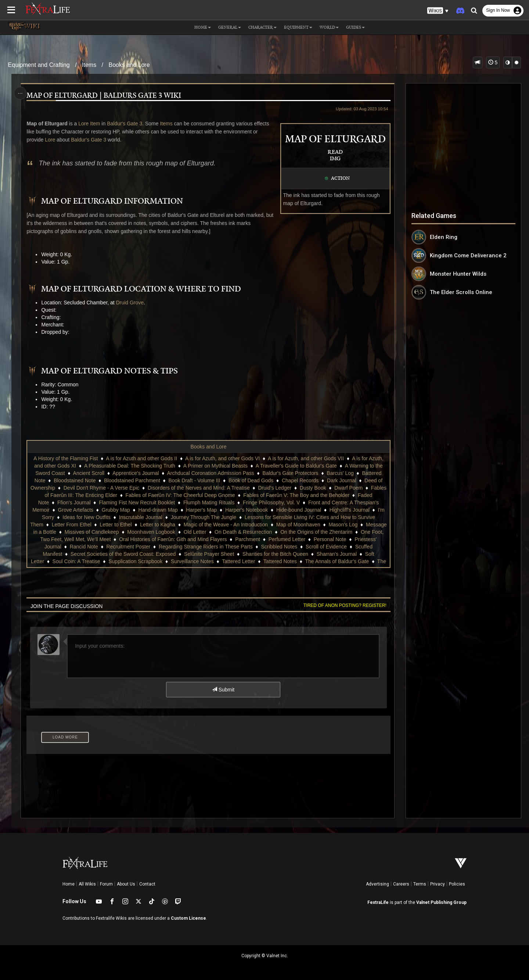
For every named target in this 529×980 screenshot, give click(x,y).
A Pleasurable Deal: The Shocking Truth (130, 466)
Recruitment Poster (128, 547)
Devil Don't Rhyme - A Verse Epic (102, 488)
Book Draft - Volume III (194, 480)
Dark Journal (341, 480)
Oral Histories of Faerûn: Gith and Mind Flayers (173, 539)
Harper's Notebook (246, 510)
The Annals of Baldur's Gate (337, 561)
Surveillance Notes (192, 561)
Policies (457, 884)
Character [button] (262, 28)
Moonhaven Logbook (151, 532)
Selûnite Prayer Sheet (209, 554)
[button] (438, 11)
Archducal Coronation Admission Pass (211, 473)
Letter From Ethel (72, 525)
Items (89, 65)
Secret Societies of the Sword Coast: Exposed (123, 554)
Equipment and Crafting (39, 65)
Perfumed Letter (287, 539)
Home (69, 884)
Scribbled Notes (279, 547)
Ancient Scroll (89, 473)
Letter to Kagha (158, 525)
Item (95, 124)
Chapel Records (300, 480)
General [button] (230, 28)
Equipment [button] (298, 28)
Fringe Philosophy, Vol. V (271, 502)
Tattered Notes (280, 561)
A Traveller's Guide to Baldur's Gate (296, 466)
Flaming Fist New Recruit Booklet (137, 502)
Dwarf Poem (348, 488)
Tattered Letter (238, 561)
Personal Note (330, 539)
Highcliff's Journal (350, 510)
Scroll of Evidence (326, 547)
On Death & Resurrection (243, 532)
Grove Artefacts (76, 510)
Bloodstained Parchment (132, 480)
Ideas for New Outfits (87, 517)
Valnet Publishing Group (441, 902)
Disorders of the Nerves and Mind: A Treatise (199, 488)
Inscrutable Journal (141, 517)
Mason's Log (343, 525)
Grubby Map (116, 510)
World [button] (329, 28)
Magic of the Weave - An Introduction (226, 525)
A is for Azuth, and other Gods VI (222, 458)
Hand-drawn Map (158, 510)
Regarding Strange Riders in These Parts (206, 547)
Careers (401, 884)
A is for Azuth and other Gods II (141, 458)
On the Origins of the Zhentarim (316, 532)
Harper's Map (202, 510)
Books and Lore (129, 65)
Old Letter (195, 532)
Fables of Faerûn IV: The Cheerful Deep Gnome (180, 495)
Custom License (188, 918)
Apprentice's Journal (136, 473)
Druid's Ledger (275, 488)
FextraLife (378, 902)
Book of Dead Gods (251, 480)
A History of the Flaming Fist (66, 458)
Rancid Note (84, 547)
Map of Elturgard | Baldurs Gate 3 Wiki (104, 96)
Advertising (377, 884)
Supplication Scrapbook (135, 561)
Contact (147, 884)
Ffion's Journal (74, 502)
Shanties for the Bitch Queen (275, 554)
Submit (223, 690)
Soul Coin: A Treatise (76, 561)
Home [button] (203, 28)
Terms (420, 884)
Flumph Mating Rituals (209, 502)
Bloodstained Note (75, 480)
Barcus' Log (340, 473)
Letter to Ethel (116, 525)
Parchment (248, 539)
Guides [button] (355, 28)
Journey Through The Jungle (204, 517)
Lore (83, 124)
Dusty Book (313, 488)
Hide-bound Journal (299, 510)
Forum (106, 884)
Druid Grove (130, 303)
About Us (126, 884)
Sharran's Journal (337, 554)
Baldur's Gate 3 (125, 124)
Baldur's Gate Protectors (291, 473)
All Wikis (87, 884)
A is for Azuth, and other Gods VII (306, 458)
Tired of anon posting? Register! (345, 605)
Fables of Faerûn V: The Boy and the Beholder (296, 495)
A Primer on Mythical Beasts (215, 466)
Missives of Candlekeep (92, 532)
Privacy (438, 884)
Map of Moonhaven (298, 525)
